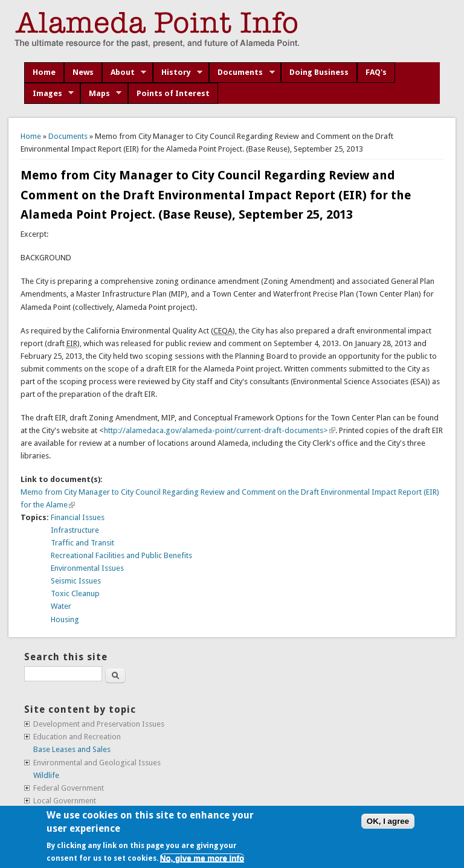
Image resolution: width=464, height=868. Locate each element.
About (124, 72)
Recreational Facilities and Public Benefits (121, 555)
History (178, 72)
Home (44, 72)
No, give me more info (202, 858)
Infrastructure (75, 530)
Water (61, 606)
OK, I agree (388, 821)
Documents (242, 72)
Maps (101, 94)
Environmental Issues (87, 568)
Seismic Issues (76, 581)
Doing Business (319, 72)
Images (49, 94)
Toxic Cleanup (75, 593)
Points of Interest (173, 93)
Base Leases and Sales (72, 749)
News (83, 72)
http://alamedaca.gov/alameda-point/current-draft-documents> (220, 430)
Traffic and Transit (82, 543)
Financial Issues (78, 517)
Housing (65, 619)
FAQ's (376, 72)
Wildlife (46, 775)
